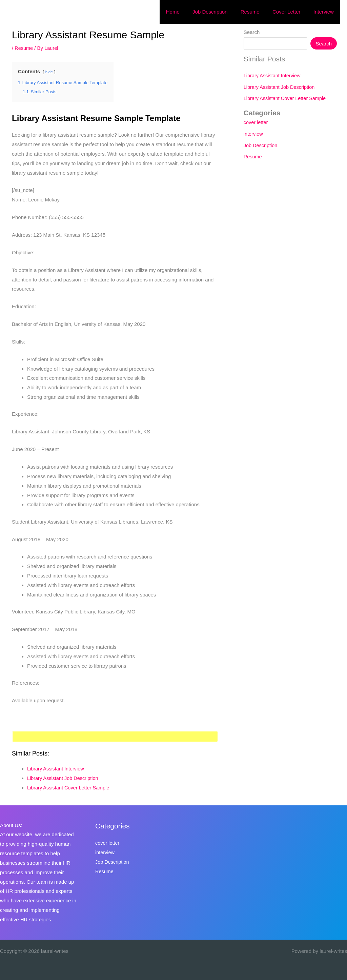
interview (254, 134)
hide (49, 72)
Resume (24, 48)
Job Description (261, 145)
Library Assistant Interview (57, 769)
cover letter (256, 122)
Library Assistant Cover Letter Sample (70, 788)
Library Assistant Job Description (64, 778)
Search (252, 32)
